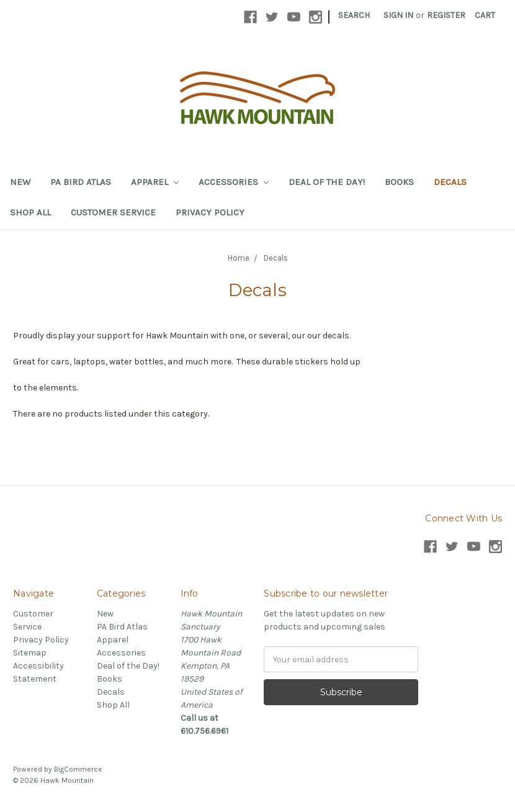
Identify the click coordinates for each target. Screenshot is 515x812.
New (20, 182)
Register (446, 15)
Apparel (155, 182)
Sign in (398, 15)
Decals (450, 182)
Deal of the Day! (327, 182)
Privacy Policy (210, 212)
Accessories (234, 182)
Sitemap (30, 653)
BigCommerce (78, 769)
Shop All (30, 212)
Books (399, 182)
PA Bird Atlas (81, 182)
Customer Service (113, 212)
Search (354, 15)
